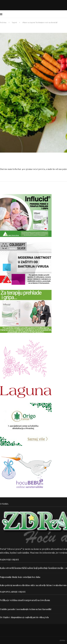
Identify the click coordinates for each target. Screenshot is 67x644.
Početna (3, 22)
